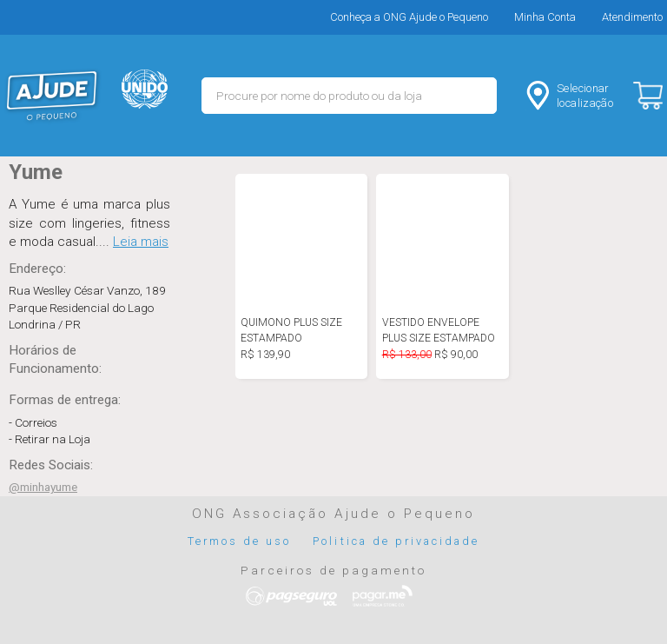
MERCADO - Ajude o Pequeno (52, 96)
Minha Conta (545, 17)
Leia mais (141, 242)
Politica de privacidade (396, 541)
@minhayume (43, 487)
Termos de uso (240, 541)
